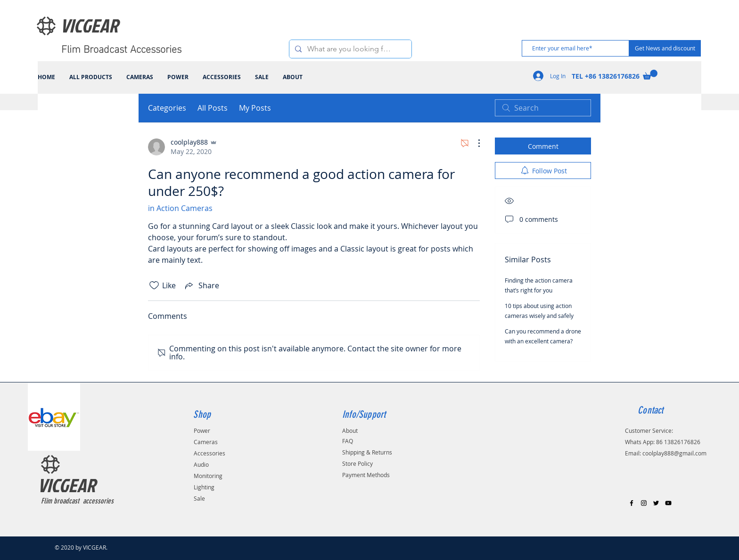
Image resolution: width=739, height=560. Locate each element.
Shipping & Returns (367, 452)
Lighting (204, 487)
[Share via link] (201, 285)
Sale (199, 498)
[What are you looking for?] (349, 49)
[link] (650, 75)
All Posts (213, 108)
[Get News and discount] (665, 48)
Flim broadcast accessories (77, 501)
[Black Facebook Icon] (632, 503)
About (350, 430)
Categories (167, 108)
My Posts (255, 108)
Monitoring (208, 476)
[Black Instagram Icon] (644, 503)
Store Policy (357, 463)
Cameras (206, 442)
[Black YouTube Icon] (668, 503)
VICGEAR (67, 485)
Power (202, 430)
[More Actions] (474, 143)
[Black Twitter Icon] (656, 503)
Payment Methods (366, 475)
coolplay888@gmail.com (674, 453)
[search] (543, 108)
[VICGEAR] (101, 25)
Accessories (209, 453)
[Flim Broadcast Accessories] (124, 48)
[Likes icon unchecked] (154, 285)
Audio (201, 464)
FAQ (348, 441)
